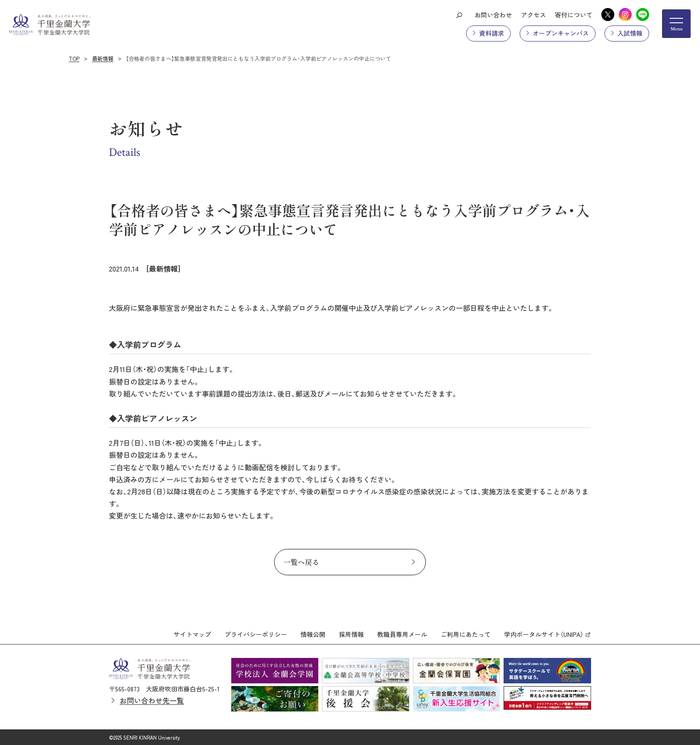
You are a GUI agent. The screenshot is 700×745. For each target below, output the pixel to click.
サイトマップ (192, 634)
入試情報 (630, 33)
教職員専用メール (402, 634)
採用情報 (351, 634)
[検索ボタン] (459, 15)
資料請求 (492, 33)
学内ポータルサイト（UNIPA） (544, 634)
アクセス (533, 15)
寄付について (574, 15)
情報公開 (313, 634)
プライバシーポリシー (256, 634)
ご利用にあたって (466, 634)
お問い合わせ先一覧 (152, 700)
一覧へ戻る (301, 562)
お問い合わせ (493, 15)
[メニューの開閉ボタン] (676, 24)
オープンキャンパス (561, 33)
